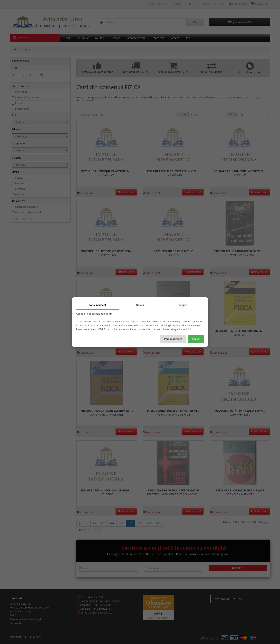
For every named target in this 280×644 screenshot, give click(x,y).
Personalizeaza (173, 339)
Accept (196, 339)
